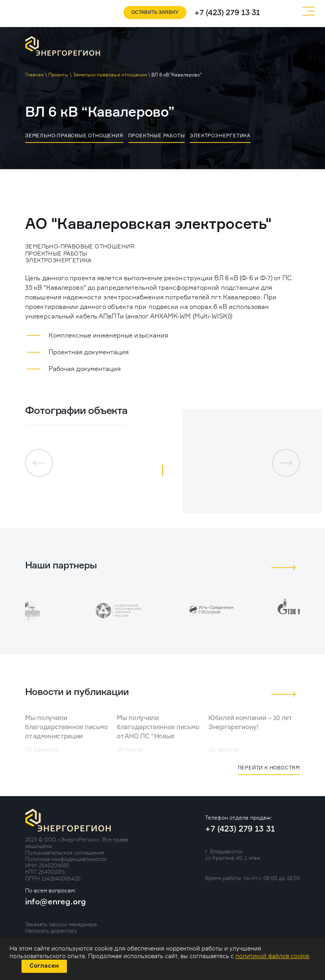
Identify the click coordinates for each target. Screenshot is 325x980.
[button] (163, 470)
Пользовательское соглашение (65, 853)
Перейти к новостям (269, 768)
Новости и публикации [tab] (77, 692)
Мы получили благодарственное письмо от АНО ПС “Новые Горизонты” (158, 732)
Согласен (44, 966)
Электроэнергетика (220, 136)
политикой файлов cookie (272, 956)
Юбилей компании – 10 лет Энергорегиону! (250, 723)
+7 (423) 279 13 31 (227, 13)
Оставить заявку (155, 13)
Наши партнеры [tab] (61, 566)
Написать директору (51, 931)
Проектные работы (157, 136)
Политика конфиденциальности (66, 859)
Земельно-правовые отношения (74, 136)
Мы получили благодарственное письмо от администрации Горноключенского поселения (67, 737)
